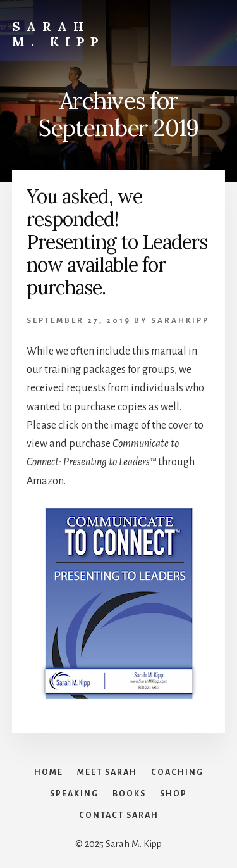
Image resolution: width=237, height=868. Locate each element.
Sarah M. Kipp (58, 34)
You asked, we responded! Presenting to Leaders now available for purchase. (117, 242)
